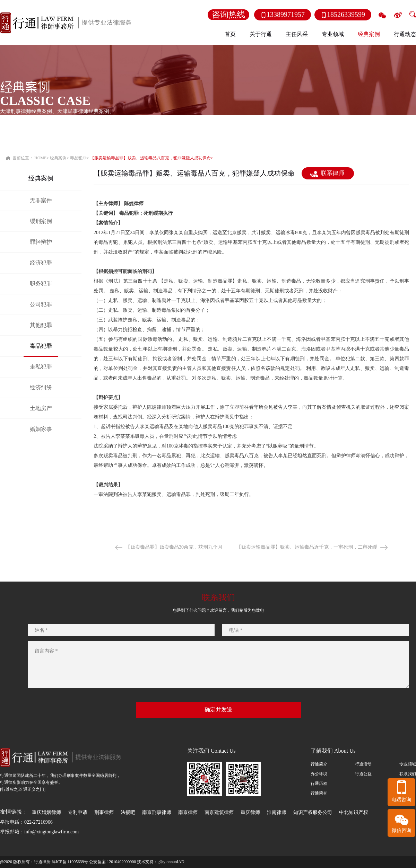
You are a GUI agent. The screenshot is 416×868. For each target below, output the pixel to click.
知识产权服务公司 (313, 812)
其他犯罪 (41, 325)
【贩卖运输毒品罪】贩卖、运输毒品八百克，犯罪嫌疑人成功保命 (150, 158)
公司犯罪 (41, 304)
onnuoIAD (175, 862)
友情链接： (14, 812)
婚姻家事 (41, 429)
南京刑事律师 (157, 812)
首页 (230, 34)
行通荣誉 (319, 793)
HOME (40, 158)
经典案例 (58, 158)
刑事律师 (104, 812)
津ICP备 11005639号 (70, 862)
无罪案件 (41, 200)
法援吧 (128, 812)
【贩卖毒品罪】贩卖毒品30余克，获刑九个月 (174, 547)
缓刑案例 (41, 221)
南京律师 (188, 812)
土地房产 (41, 408)
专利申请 (78, 812)
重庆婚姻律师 (46, 812)
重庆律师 (250, 812)
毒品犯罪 (78, 158)
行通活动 (363, 764)
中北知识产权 (354, 812)
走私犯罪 (41, 367)
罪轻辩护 (41, 242)
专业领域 (408, 764)
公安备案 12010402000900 (112, 862)
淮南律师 (277, 812)
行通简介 (319, 764)
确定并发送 (218, 710)
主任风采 (297, 34)
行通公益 (363, 774)
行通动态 (405, 34)
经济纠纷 (41, 387)
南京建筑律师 (219, 812)
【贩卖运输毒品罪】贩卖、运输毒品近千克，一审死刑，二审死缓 (307, 547)
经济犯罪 (41, 263)
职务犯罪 (41, 284)
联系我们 (408, 774)
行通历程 (319, 783)
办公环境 (319, 774)
